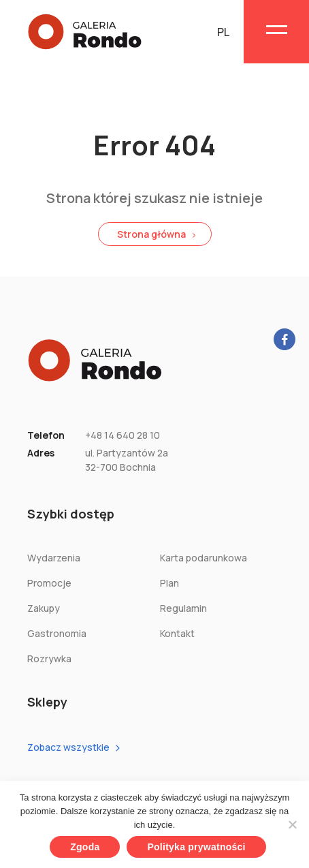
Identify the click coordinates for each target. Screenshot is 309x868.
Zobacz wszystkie (68, 747)
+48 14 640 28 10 (123, 435)
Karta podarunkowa (204, 558)
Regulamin (183, 608)
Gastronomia (57, 633)
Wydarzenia (54, 558)
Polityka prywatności (196, 847)
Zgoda (85, 847)
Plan (169, 583)
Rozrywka (49, 658)
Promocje (49, 583)
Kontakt (177, 633)
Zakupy (44, 608)
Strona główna (151, 234)
